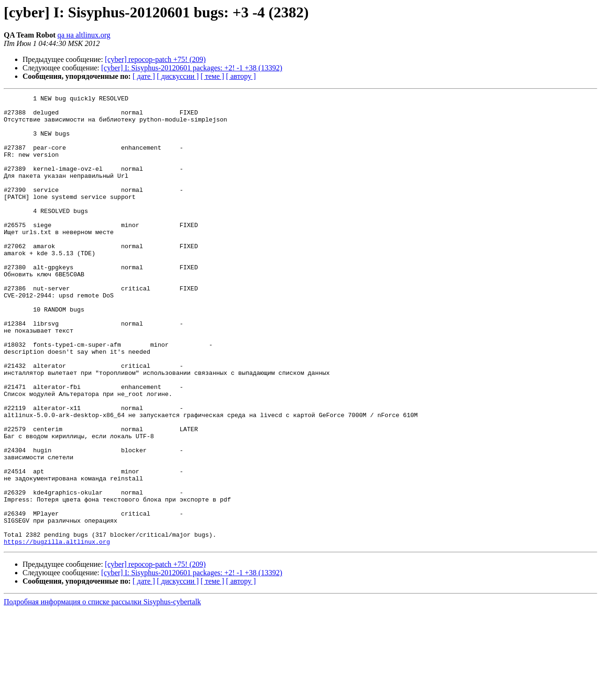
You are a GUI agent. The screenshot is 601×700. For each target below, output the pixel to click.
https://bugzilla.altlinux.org (57, 632)
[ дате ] (144, 76)
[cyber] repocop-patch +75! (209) (155, 59)
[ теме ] (212, 76)
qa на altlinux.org (84, 35)
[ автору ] (241, 76)
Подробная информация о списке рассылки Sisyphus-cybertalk (102, 692)
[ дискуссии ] (178, 76)
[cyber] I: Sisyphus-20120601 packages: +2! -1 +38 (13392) (192, 68)
